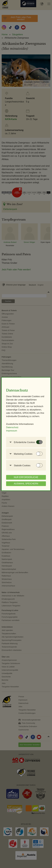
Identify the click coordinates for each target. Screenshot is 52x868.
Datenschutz (12, 427)
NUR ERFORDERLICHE (26, 477)
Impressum (12, 431)
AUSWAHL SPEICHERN (26, 484)
